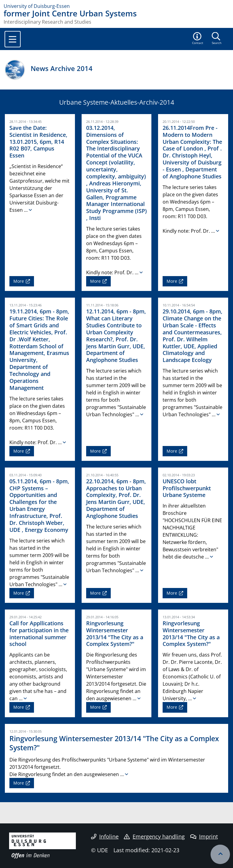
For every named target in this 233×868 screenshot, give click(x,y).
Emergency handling (154, 836)
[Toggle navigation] (13, 39)
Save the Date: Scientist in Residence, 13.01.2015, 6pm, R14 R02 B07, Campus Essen (38, 142)
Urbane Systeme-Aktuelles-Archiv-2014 (117, 102)
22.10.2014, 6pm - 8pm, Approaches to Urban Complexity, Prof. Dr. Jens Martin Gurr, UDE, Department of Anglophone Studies (116, 498)
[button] (198, 39)
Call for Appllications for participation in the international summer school (39, 634)
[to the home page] (116, 6)
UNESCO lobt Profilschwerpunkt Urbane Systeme (187, 488)
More (19, 281)
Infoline (105, 836)
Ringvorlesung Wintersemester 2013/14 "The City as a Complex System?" (115, 634)
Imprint (204, 836)
